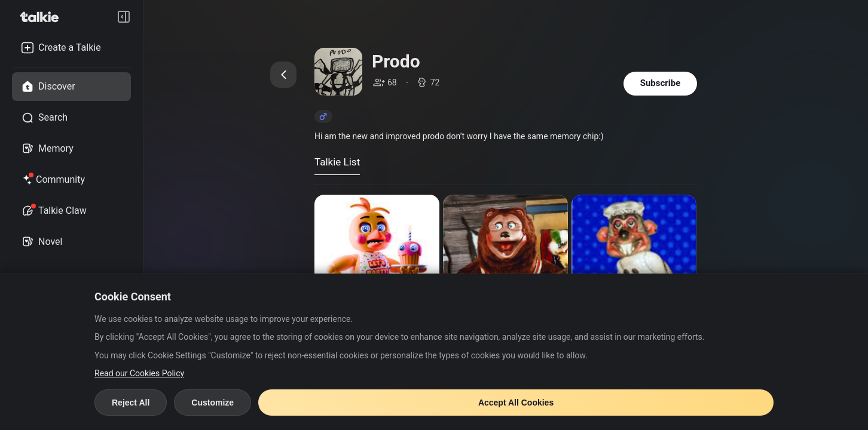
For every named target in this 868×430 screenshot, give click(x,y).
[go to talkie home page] (43, 17)
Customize (213, 403)
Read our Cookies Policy (139, 373)
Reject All (131, 403)
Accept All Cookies (516, 403)
